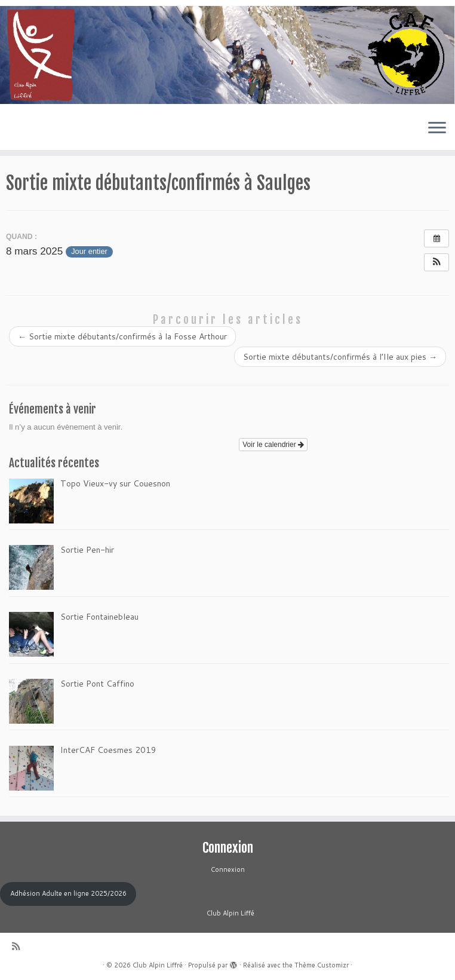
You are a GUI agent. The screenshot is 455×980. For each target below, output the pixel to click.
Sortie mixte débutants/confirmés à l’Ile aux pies (340, 357)
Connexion (228, 869)
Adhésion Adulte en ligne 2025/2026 (68, 893)
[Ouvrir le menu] (437, 128)
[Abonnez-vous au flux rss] (20, 946)
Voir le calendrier (273, 445)
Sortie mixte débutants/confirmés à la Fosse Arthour (122, 336)
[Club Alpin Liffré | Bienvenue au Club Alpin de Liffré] (227, 55)
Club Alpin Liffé (228, 913)
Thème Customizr (322, 965)
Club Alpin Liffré (158, 965)
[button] (436, 262)
